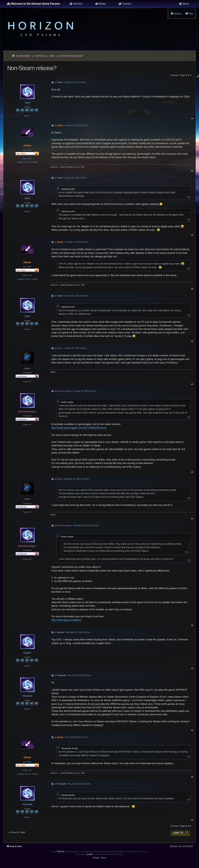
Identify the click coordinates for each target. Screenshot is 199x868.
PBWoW (61, 852)
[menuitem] (76, 4)
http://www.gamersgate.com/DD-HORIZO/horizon (79, 428)
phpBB (89, 854)
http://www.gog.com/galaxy (66, 620)
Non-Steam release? (71, 56)
